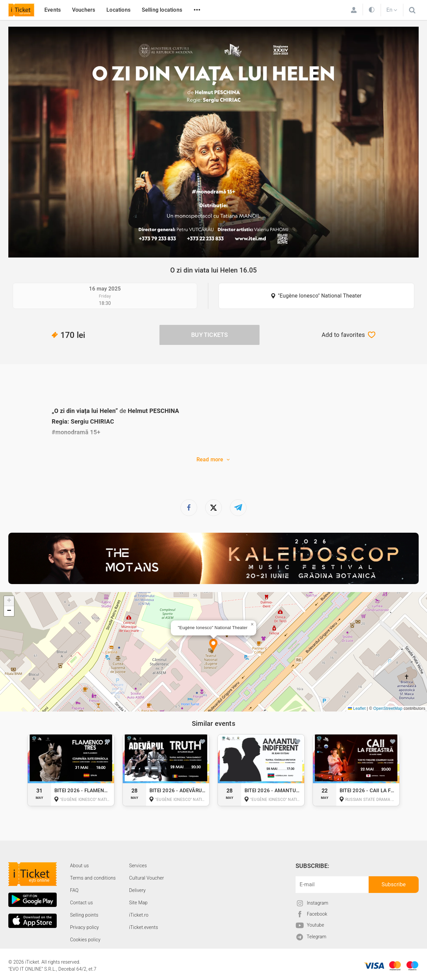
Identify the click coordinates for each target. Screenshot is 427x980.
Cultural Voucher (147, 878)
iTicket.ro (139, 915)
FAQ (74, 890)
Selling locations (162, 10)
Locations (118, 10)
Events (53, 10)
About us (79, 866)
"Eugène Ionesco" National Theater (320, 296)
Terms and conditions (93, 878)
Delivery (137, 890)
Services (138, 866)
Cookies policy (85, 940)
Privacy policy (84, 927)
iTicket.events (144, 927)
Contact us (82, 903)
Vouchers (84, 10)
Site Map (138, 903)
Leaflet (357, 708)
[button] (213, 646)
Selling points (84, 915)
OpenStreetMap (388, 708)
